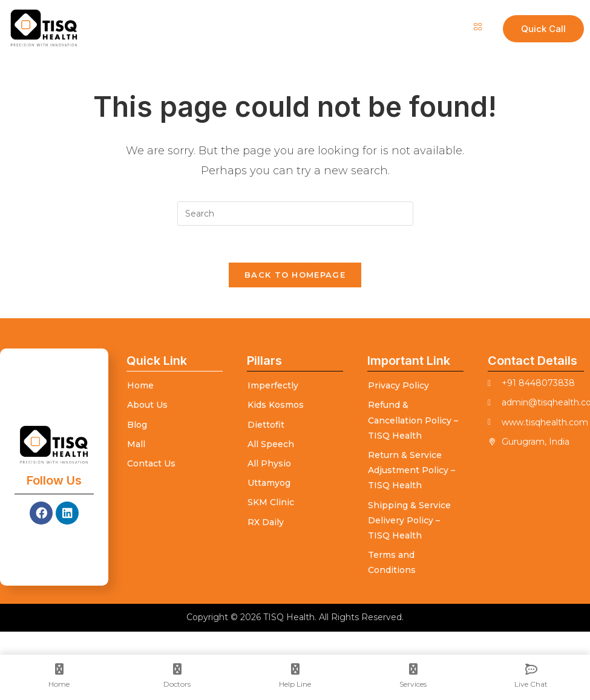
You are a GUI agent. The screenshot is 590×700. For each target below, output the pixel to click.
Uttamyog (269, 483)
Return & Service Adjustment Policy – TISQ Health (411, 470)
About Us (147, 405)
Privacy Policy (398, 385)
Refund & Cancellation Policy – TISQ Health (413, 420)
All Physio (269, 463)
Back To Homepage (295, 275)
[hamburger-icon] (477, 28)
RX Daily (266, 522)
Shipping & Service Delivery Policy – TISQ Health (409, 520)
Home (140, 385)
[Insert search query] (295, 214)
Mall (136, 444)
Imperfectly (273, 385)
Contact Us (151, 463)
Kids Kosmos (276, 405)
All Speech (271, 444)
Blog (137, 425)
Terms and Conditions (392, 562)
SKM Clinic (271, 502)
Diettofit (266, 425)
